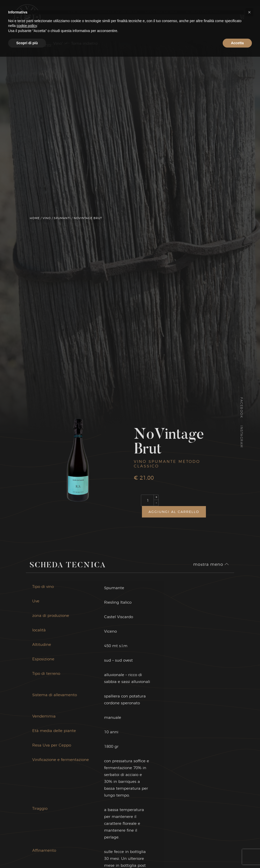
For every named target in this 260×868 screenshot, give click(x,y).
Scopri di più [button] (27, 854)
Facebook (241, 408)
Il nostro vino (203, 12)
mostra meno (211, 569)
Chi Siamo (79, 12)
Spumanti (62, 218)
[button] (249, 824)
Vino (47, 218)
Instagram (241, 437)
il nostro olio (138, 22)
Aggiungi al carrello (174, 512)
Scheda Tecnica (68, 570)
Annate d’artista (118, 12)
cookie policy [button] (27, 837)
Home (35, 218)
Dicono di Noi (161, 12)
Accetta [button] (237, 854)
